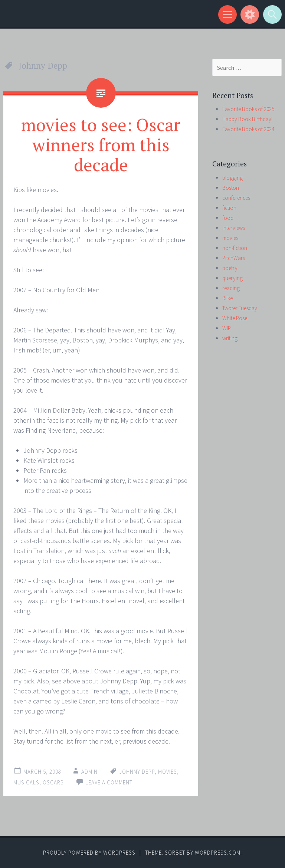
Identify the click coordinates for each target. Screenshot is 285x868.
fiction (229, 208)
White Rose (235, 318)
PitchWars (234, 258)
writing (230, 338)
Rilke (227, 298)
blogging (232, 178)
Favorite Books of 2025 (248, 109)
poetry (230, 268)
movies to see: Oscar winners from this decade (101, 144)
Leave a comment (109, 782)
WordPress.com (218, 853)
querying (232, 278)
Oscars (53, 782)
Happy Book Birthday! (247, 119)
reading (231, 288)
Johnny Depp (137, 772)
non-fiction (235, 248)
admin (89, 772)
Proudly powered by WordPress (89, 853)
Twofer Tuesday (240, 308)
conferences (236, 198)
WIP (227, 328)
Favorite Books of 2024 (248, 129)
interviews (234, 228)
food (228, 218)
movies (168, 772)
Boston (231, 188)
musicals (26, 782)
